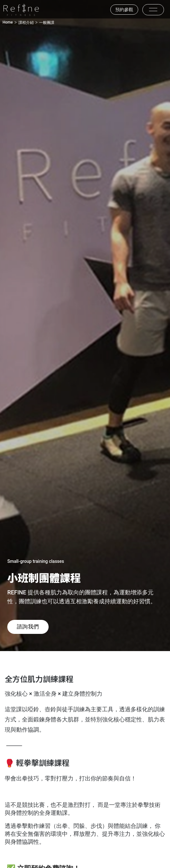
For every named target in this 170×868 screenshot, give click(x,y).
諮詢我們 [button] (28, 627)
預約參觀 (124, 10)
